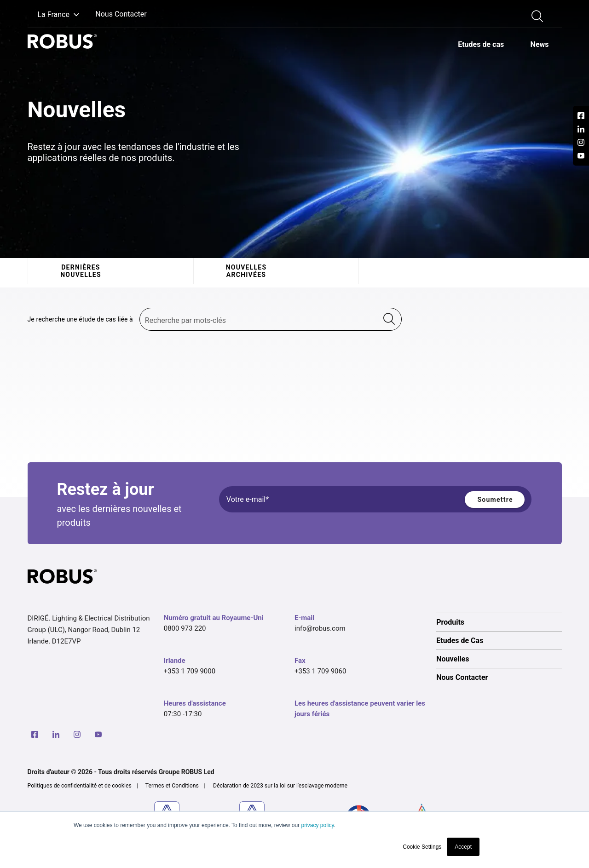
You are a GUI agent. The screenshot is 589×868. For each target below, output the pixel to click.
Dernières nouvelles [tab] (81, 271)
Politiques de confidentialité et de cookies (80, 786)
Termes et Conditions (172, 786)
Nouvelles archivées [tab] (246, 271)
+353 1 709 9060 (320, 671)
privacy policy (317, 825)
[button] (54, 15)
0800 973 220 (185, 628)
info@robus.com (320, 628)
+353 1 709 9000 (190, 671)
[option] (481, 44)
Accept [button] (463, 847)
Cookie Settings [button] (422, 847)
